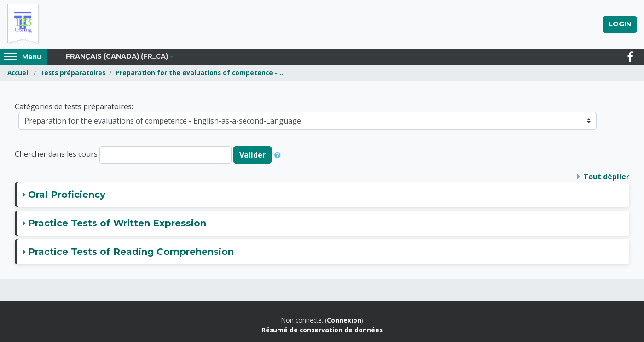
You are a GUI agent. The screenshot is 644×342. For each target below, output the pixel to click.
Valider (252, 155)
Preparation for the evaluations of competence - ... (200, 73)
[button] (279, 155)
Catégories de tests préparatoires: (74, 106)
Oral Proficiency (67, 195)
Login (620, 24)
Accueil (19, 73)
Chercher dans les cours (56, 154)
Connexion (344, 320)
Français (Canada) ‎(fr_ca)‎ (117, 56)
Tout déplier (606, 177)
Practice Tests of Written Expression (117, 223)
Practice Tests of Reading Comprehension (131, 252)
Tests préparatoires (73, 73)
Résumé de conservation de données (322, 330)
